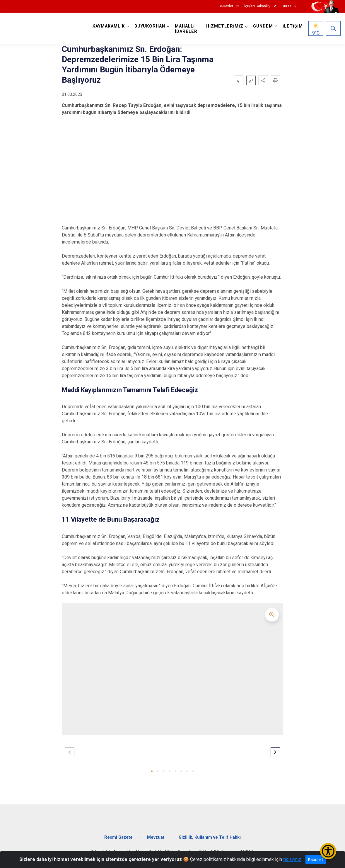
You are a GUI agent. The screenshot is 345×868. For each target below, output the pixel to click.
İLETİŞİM (293, 26)
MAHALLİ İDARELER (186, 29)
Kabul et (316, 860)
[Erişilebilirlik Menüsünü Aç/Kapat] (328, 851)
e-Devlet (227, 6)
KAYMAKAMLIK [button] (109, 26)
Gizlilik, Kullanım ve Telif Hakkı (210, 837)
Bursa (287, 6)
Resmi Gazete (118, 837)
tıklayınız (292, 859)
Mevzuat (156, 837)
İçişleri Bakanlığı (257, 6)
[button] (263, 80)
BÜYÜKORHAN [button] (150, 26)
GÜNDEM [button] (263, 26)
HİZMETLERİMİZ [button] (225, 26)
